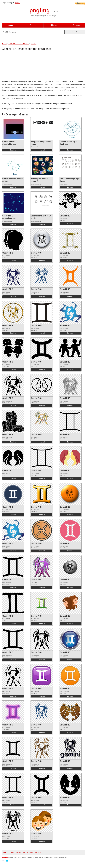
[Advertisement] (20, 66)
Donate (33, 25)
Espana (18, 3)
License (54, 25)
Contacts (76, 25)
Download (13, 150)
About (11, 25)
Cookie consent (28, 853)
